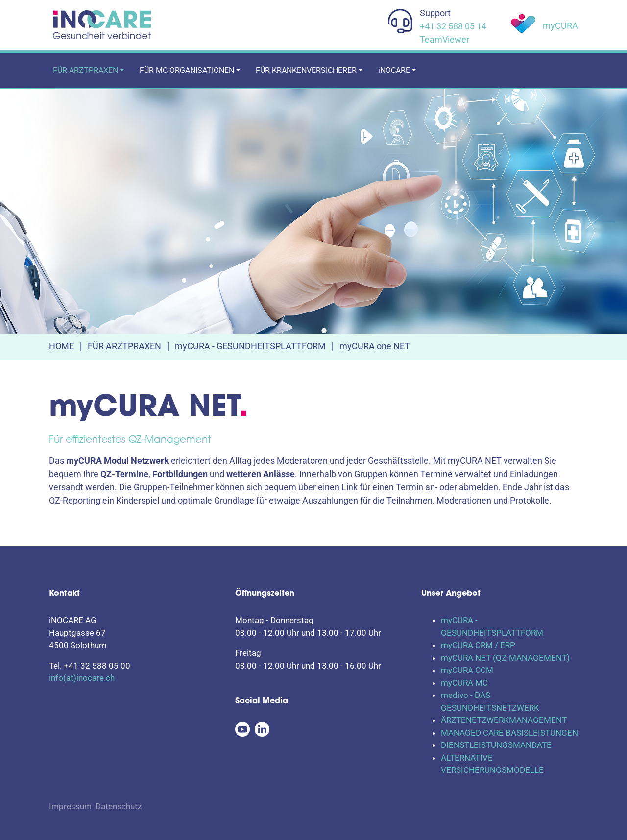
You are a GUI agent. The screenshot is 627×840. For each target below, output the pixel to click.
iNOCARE (394, 70)
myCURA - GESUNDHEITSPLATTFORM (250, 346)
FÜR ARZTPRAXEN (85, 70)
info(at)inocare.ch (82, 678)
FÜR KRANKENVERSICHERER (306, 70)
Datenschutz (119, 806)
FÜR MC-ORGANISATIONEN (187, 70)
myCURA (560, 26)
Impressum (70, 806)
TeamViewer (445, 39)
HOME (61, 346)
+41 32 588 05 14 (453, 26)
